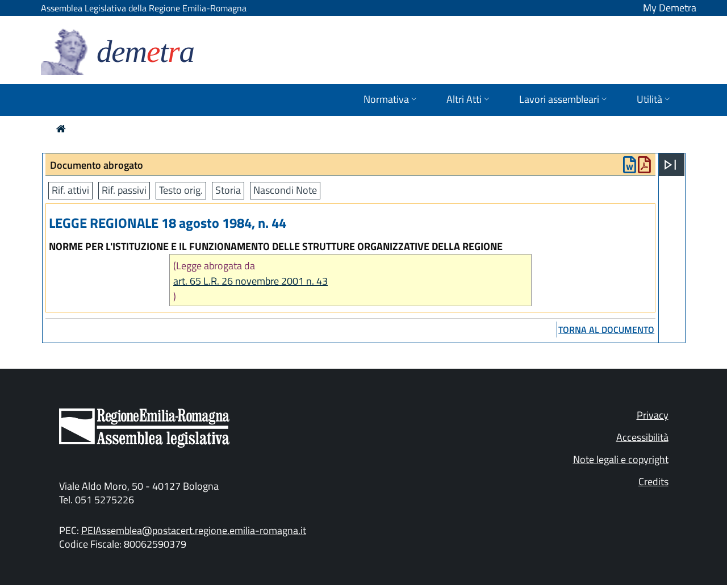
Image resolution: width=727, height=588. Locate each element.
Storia (228, 190)
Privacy (653, 415)
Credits (653, 481)
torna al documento (606, 330)
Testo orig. (181, 190)
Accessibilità (642, 437)
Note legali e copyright (621, 459)
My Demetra (670, 8)
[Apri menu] (670, 165)
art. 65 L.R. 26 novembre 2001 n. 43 (250, 281)
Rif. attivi (70, 190)
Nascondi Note (285, 190)
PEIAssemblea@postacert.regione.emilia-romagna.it (194, 530)
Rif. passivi (124, 190)
